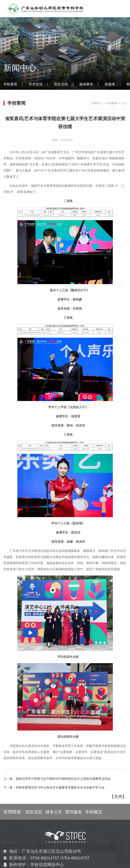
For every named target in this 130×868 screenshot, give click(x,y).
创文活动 (61, 84)
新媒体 (110, 84)
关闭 (118, 797)
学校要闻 (10, 84)
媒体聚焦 (86, 84)
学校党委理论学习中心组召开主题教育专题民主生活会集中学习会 (60, 787)
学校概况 (94, 812)
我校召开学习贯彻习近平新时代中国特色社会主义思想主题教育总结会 (63, 779)
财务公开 (54, 812)
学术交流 (36, 84)
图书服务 (74, 812)
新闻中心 (97, 103)
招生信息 (34, 812)
